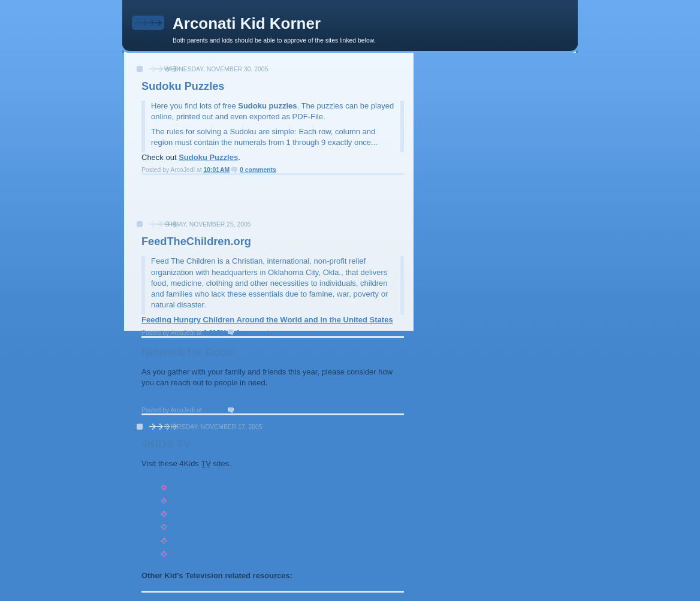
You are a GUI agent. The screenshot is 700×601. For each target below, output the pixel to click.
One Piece (190, 526)
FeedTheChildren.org (196, 241)
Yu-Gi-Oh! (189, 513)
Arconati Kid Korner (247, 23)
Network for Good (188, 352)
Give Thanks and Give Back (193, 397)
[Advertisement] (269, 201)
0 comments (258, 170)
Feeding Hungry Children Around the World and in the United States (267, 320)
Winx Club (190, 499)
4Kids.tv (186, 486)
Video (181, 540)
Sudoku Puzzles (183, 86)
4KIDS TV (166, 444)
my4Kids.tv (191, 553)
